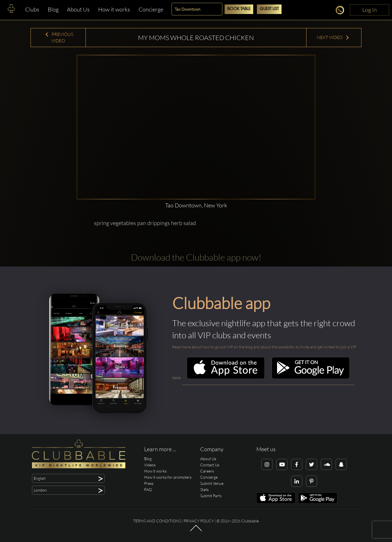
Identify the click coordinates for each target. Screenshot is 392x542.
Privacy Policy (199, 521)
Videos (150, 465)
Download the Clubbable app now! (196, 257)
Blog (53, 9)
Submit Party (211, 496)
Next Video (333, 37)
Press (149, 483)
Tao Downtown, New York (196, 205)
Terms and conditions (157, 521)
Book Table (239, 9)
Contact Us (210, 465)
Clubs (32, 9)
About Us (78, 9)
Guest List (269, 9)
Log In (370, 10)
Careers (207, 471)
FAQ (148, 489)
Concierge (151, 9)
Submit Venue (212, 483)
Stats (204, 489)
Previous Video (59, 37)
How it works (114, 9)
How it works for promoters (168, 477)
